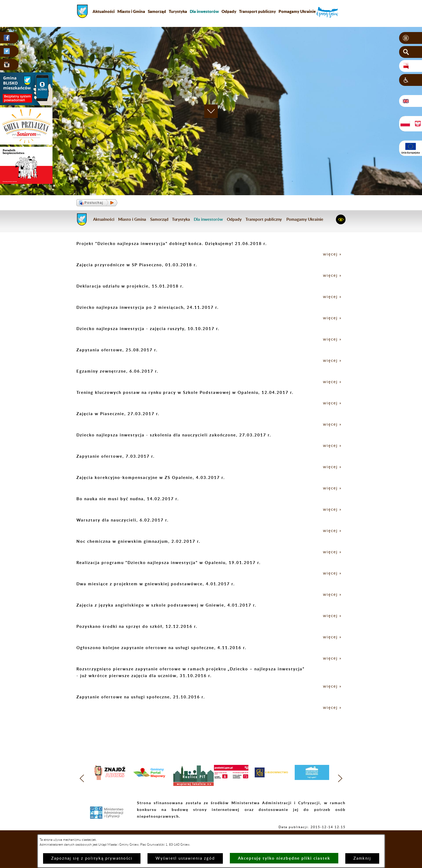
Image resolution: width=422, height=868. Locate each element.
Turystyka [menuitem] (178, 11)
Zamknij (362, 858)
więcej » (332, 254)
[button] (411, 38)
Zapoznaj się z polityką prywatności (92, 858)
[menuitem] (204, 11)
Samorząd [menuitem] (157, 11)
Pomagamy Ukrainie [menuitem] (297, 11)
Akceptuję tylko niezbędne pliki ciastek (284, 858)
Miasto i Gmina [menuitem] (131, 11)
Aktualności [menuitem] (104, 11)
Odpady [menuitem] (229, 11)
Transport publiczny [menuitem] (257, 11)
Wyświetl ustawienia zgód (185, 858)
